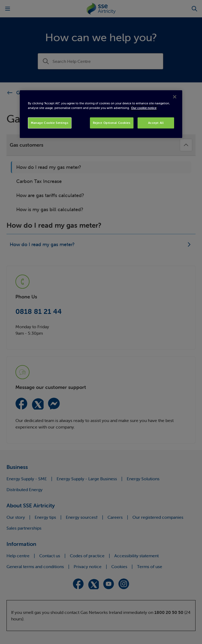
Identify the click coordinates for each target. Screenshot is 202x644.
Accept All (156, 123)
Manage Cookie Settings (50, 123)
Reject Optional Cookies (112, 123)
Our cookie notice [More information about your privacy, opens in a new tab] (144, 108)
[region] (101, 114)
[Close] (175, 97)
